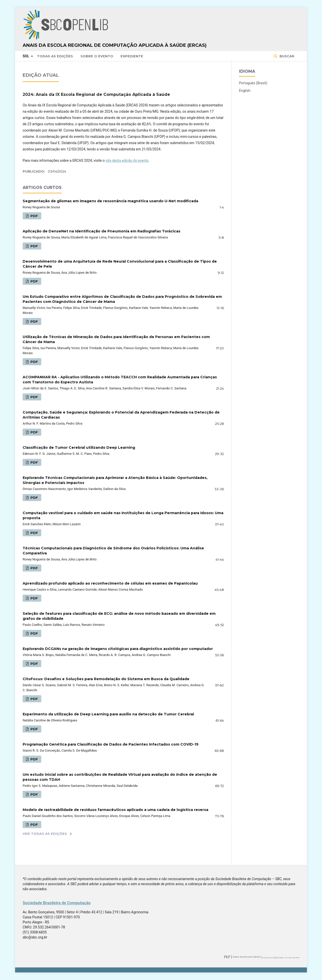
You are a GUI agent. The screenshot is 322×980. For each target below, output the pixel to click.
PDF (34, 216)
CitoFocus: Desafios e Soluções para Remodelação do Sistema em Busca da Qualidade (106, 679)
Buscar (286, 56)
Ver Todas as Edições (45, 834)
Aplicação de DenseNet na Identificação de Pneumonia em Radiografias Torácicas (102, 231)
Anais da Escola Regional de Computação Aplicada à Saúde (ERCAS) (115, 45)
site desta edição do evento (127, 160)
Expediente (132, 56)
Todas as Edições (55, 56)
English (245, 91)
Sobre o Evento (97, 56)
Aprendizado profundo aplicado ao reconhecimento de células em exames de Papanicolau (110, 583)
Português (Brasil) (253, 83)
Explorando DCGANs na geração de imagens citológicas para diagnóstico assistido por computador (118, 649)
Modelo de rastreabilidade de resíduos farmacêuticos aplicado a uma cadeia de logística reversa (115, 810)
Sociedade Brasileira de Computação (57, 903)
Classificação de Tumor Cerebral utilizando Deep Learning (79, 447)
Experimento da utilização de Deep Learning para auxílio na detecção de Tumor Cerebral (108, 714)
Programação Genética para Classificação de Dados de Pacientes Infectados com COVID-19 (111, 744)
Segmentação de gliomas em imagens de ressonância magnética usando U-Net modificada (110, 201)
